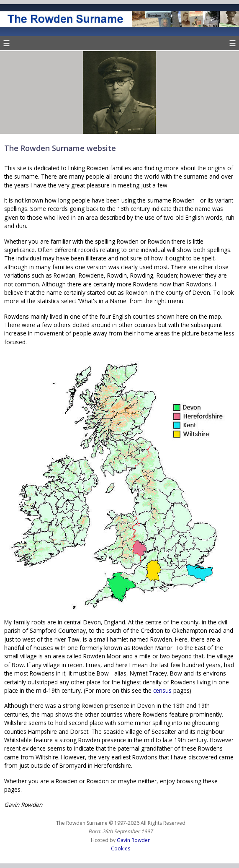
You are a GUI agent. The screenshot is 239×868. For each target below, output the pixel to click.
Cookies (121, 849)
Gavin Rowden (134, 840)
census (162, 690)
